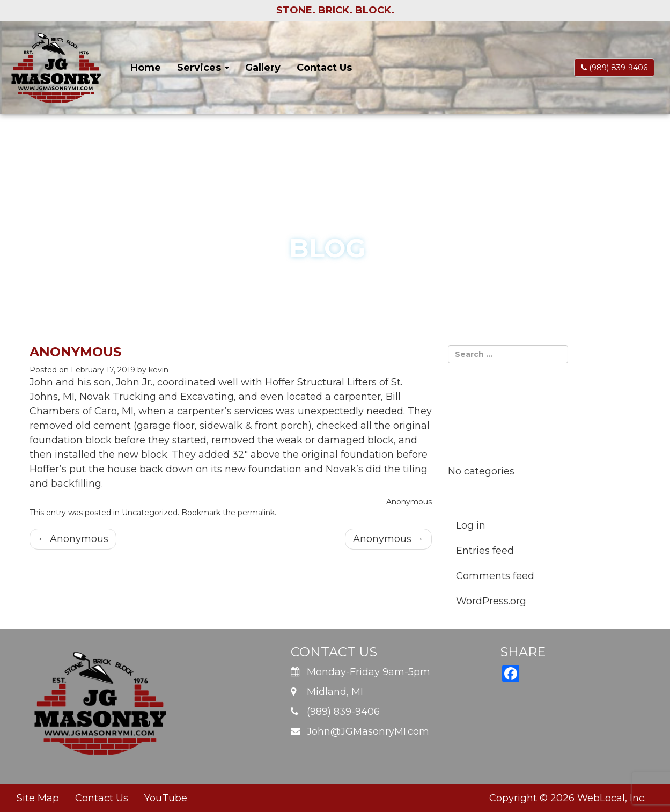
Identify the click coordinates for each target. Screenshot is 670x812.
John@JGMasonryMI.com (368, 731)
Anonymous (73, 539)
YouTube (166, 798)
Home (146, 68)
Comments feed (495, 576)
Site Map (38, 798)
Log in (471, 525)
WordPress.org (491, 601)
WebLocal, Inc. (612, 798)
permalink (256, 513)
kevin (159, 370)
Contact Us (324, 68)
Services (203, 68)
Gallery (263, 68)
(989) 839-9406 (614, 68)
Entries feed (485, 551)
